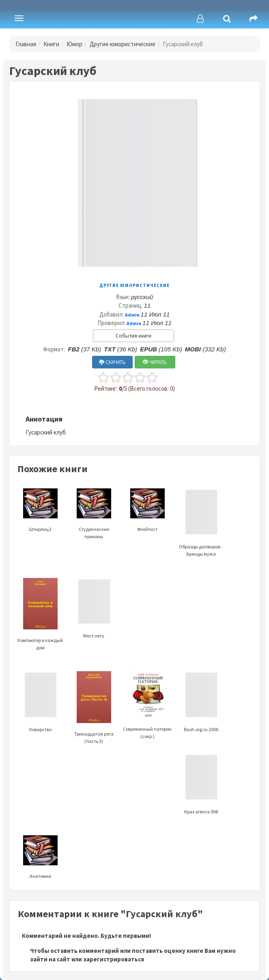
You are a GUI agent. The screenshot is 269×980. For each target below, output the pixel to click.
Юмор (74, 44)
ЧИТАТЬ (155, 362)
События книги (133, 336)
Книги (51, 44)
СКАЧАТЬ (112, 362)
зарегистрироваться (114, 959)
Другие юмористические (123, 44)
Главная (26, 44)
